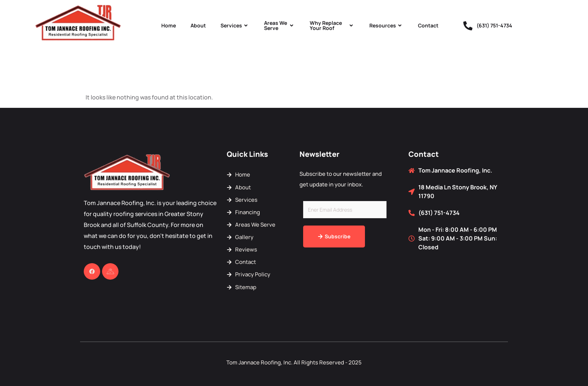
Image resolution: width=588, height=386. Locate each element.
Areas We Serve (280, 25)
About (198, 25)
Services (235, 25)
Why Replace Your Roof (332, 25)
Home (169, 25)
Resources (386, 25)
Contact (428, 25)
